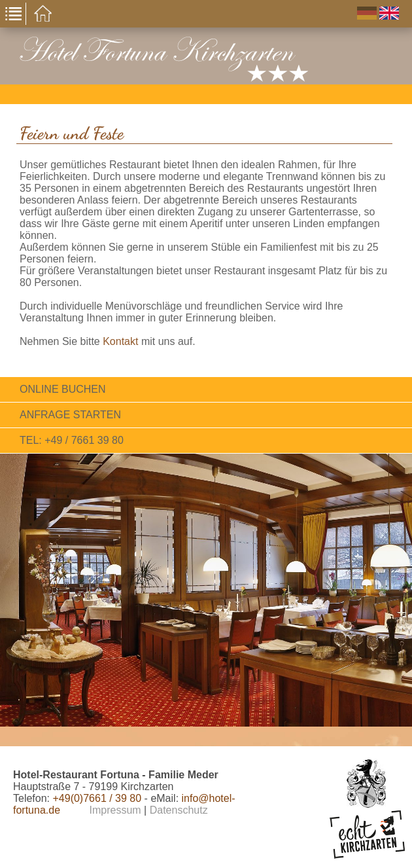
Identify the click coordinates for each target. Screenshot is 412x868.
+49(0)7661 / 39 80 (97, 798)
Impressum (115, 810)
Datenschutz (179, 810)
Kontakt (120, 341)
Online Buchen (63, 389)
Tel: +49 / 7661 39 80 (72, 440)
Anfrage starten (70, 415)
